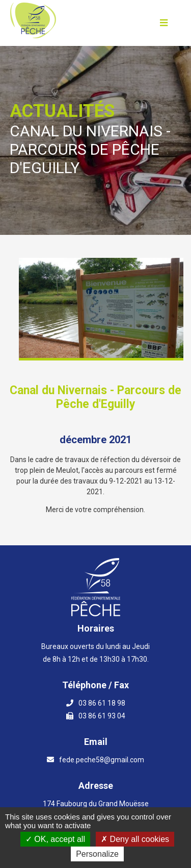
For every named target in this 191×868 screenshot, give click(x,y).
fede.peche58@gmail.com (102, 760)
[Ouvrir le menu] (164, 23)
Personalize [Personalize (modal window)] (97, 854)
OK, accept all (55, 839)
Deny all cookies (135, 839)
